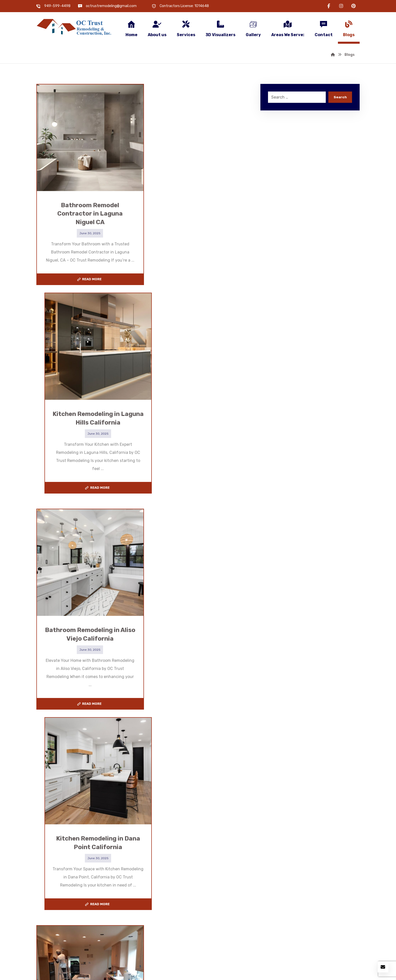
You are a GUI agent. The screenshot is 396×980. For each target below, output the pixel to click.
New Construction (59, 893)
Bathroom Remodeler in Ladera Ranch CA (252, 882)
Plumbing (129, 901)
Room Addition (56, 885)
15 (188, 744)
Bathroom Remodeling (141, 877)
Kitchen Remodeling (61, 877)
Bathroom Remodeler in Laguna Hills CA (250, 908)
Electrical (51, 901)
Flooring (128, 893)
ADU (124, 885)
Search (340, 97)
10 (157, 744)
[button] (329, 6)
